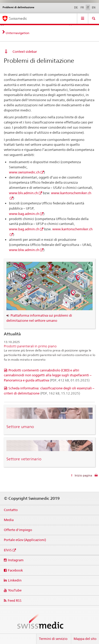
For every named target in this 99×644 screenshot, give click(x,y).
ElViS (8, 550)
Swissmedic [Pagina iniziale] (18, 18)
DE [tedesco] (76, 7)
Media (9, 520)
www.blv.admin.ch (23, 193)
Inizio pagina (83, 475)
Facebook (15, 570)
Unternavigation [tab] (17, 33)
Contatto (11, 510)
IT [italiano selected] (88, 7)
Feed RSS (15, 600)
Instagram (16, 560)
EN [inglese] (94, 7)
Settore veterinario (24, 459)
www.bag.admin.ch (24, 214)
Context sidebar (25, 51)
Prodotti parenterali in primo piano (30, 346)
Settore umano (20, 427)
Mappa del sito (85, 639)
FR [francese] (82, 7)
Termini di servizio (53, 639)
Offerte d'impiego (18, 530)
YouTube (15, 590)
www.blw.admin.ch (24, 250)
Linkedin (15, 580)
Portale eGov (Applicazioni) (25, 540)
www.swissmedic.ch (24, 172)
